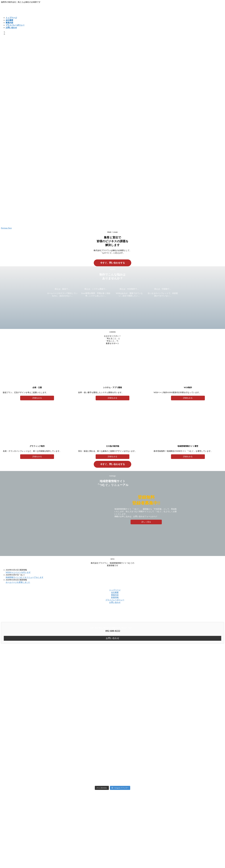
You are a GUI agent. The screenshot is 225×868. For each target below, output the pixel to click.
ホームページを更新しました (18, 582)
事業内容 (115, 595)
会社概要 (115, 592)
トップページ (115, 590)
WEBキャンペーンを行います (18, 572)
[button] (4, 228)
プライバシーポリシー (115, 600)
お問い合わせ (115, 602)
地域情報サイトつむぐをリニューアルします (25, 577)
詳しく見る (146, 522)
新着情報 (115, 597)
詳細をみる (37, 398)
